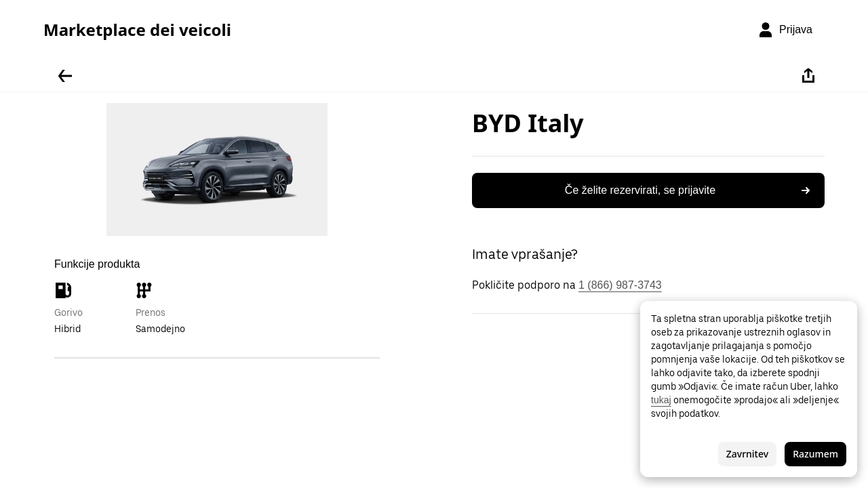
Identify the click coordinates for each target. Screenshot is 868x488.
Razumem (815, 454)
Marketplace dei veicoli (137, 30)
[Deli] (808, 76)
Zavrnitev (747, 454)
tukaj (661, 400)
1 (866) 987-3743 (620, 285)
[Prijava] (785, 30)
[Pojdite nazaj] (65, 76)
